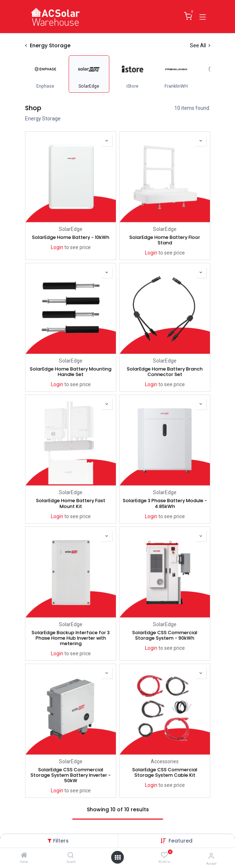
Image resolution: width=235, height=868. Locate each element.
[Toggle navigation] (203, 16)
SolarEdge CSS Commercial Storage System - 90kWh (165, 635)
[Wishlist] (164, 855)
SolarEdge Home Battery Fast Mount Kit (71, 503)
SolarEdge (71, 229)
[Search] (71, 856)
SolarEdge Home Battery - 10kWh (71, 237)
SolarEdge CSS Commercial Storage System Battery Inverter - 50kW (71, 775)
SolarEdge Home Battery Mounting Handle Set (71, 372)
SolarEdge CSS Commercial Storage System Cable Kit (165, 772)
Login (57, 247)
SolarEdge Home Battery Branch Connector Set (165, 372)
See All (200, 45)
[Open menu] (118, 857)
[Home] (24, 856)
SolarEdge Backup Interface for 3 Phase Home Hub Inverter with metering (71, 638)
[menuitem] (45, 74)
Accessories (165, 761)
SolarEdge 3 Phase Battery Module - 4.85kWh (165, 503)
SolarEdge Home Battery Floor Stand (165, 240)
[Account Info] (211, 856)
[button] (181, 841)
